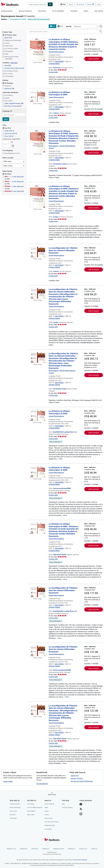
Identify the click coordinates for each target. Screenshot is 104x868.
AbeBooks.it (46, 849)
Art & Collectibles (58, 11)
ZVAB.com (94, 849)
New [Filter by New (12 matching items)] (7, 66)
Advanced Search (7, 11)
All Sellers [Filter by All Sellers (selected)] (8, 174)
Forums (47, 815)
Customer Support (67, 807)
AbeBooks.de (24, 849)
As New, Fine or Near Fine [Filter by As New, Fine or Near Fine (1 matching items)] (13, 68)
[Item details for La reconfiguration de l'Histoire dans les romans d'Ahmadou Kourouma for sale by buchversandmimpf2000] (38, 651)
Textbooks (74, 11)
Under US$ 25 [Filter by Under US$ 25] (9, 131)
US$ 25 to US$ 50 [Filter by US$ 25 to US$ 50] (10, 133)
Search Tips (75, 776)
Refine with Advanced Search (39, 19)
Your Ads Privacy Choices (52, 822)
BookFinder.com (52, 853)
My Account (80, 4)
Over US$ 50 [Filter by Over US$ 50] (8, 136)
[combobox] (38, 4)
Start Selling (99, 11)
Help (99, 4)
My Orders (13, 815)
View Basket (13, 818)
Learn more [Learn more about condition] (14, 63)
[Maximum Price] (6, 146)
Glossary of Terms (77, 778)
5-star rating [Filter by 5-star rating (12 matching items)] (14, 191)
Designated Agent (50, 825)
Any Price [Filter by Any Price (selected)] (7, 128)
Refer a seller (31, 815)
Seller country (8, 166)
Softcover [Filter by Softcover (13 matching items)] (8, 88)
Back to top (52, 794)
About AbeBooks (49, 804)
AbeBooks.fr (35, 849)
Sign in (71, 4)
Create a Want (8, 781)
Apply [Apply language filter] (6, 119)
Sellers (86, 11)
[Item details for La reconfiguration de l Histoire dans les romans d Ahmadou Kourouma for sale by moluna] (38, 252)
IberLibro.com (83, 849)
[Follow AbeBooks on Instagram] (81, 814)
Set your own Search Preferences (82, 781)
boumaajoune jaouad (18, 19)
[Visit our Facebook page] (81, 804)
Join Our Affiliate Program (35, 807)
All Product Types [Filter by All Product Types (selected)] (10, 35)
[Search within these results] (66, 31)
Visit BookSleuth (42, 784)
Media (46, 807)
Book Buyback (31, 811)
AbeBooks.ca (72, 849)
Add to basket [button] (94, 59)
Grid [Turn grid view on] (60, 26)
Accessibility (48, 829)
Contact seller (53, 72)
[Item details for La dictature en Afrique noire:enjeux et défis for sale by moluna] (38, 96)
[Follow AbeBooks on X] (81, 809)
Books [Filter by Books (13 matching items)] (7, 38)
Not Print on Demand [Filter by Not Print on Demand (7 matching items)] (12, 106)
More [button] (61, 459)
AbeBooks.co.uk (11, 849)
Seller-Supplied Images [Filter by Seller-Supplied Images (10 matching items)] (13, 103)
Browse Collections (25, 11)
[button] (101, 31)
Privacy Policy (49, 818)
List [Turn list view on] (52, 26)
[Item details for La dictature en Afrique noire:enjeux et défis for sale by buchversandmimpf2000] (38, 472)
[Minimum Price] (6, 142)
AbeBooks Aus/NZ (59, 849)
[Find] (50, 4)
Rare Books (42, 11)
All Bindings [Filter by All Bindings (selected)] (8, 83)
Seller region (8, 161)
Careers (47, 811)
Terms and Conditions (81, 860)
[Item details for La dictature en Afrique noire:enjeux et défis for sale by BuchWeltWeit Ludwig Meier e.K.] (38, 415)
